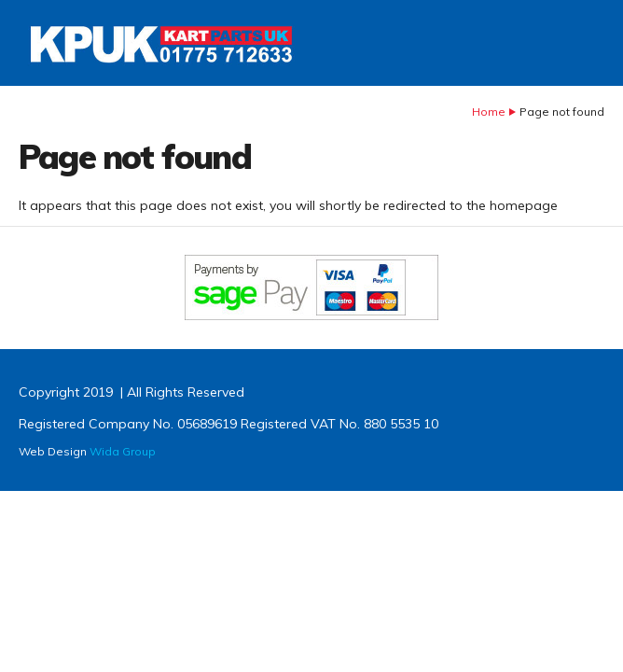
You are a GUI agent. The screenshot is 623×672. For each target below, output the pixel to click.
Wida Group (123, 451)
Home (489, 112)
